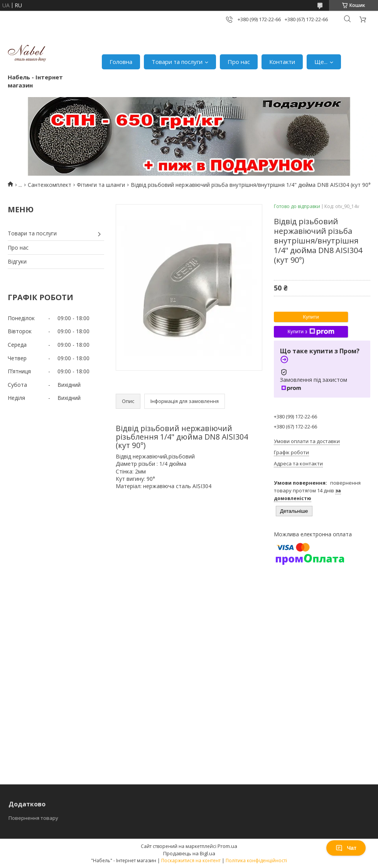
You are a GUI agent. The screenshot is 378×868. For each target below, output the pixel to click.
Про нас (239, 62)
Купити (311, 317)
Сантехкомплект (50, 185)
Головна (121, 62)
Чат (346, 848)
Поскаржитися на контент (191, 860)
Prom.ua (227, 846)
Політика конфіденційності (256, 860)
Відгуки (17, 261)
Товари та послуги (177, 62)
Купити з (311, 332)
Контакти (282, 62)
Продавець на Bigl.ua (189, 853)
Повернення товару (33, 818)
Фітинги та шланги (101, 185)
